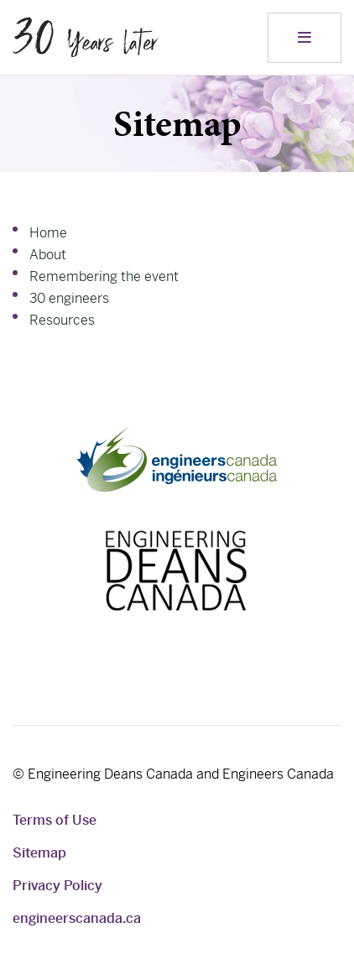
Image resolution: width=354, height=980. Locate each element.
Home (48, 233)
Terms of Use (55, 820)
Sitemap (39, 853)
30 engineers (69, 298)
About (48, 255)
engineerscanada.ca (77, 918)
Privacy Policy (57, 886)
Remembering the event (104, 276)
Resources (62, 320)
